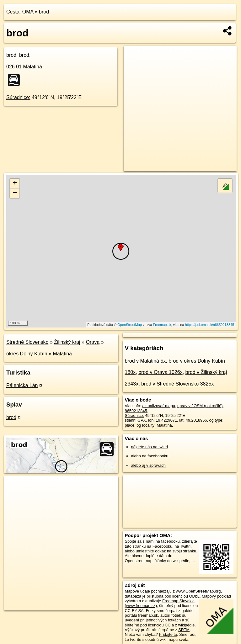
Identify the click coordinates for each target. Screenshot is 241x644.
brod (44, 12)
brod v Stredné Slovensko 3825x (177, 384)
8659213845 (136, 411)
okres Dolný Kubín (27, 354)
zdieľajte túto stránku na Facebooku (161, 544)
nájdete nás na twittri (150, 447)
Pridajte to (168, 634)
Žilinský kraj (67, 342)
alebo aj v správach (148, 465)
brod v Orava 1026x (161, 372)
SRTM (184, 630)
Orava (93, 342)
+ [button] (15, 184)
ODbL (194, 596)
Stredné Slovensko (27, 342)
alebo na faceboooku (150, 456)
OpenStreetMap (130, 325)
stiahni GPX (136, 420)
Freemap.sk (162, 325)
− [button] (15, 193)
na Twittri (182, 546)
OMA (28, 12)
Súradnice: (18, 97)
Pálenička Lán (22, 385)
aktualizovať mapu (159, 406)
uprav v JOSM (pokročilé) (200, 406)
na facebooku (168, 541)
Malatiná (62, 354)
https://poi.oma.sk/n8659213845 (210, 325)
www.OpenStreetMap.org (198, 591)
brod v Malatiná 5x (145, 361)
